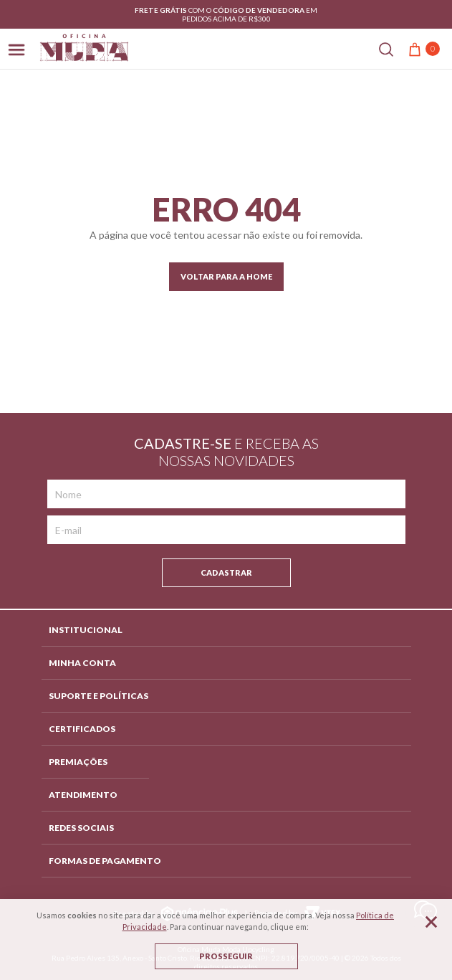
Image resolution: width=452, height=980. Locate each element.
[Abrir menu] (16, 48)
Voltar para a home (226, 276)
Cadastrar (226, 572)
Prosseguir (226, 956)
